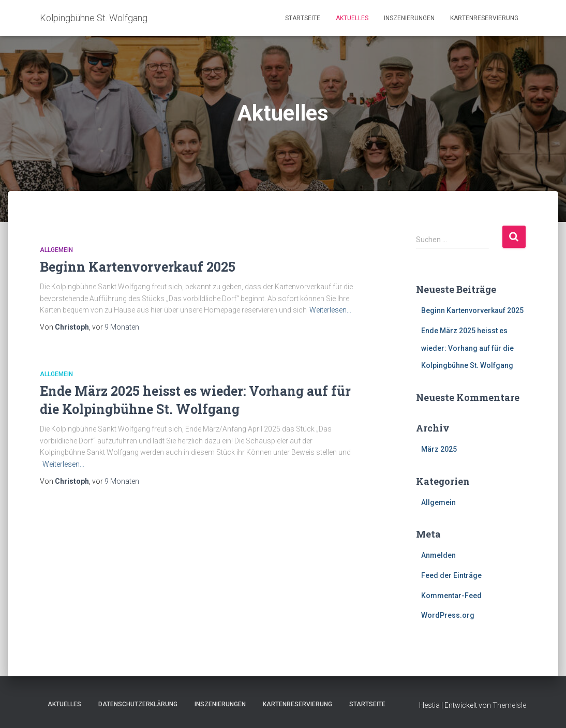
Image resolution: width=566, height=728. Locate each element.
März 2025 (439, 449)
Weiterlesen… (330, 310)
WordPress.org (448, 615)
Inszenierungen (409, 18)
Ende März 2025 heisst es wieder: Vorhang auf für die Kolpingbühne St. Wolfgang (467, 348)
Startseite (303, 18)
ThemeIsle (509, 705)
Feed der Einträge (451, 575)
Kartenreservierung (484, 18)
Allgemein (56, 250)
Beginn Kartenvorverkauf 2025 (138, 267)
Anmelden (438, 555)
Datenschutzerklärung (138, 704)
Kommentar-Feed (451, 596)
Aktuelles (352, 18)
